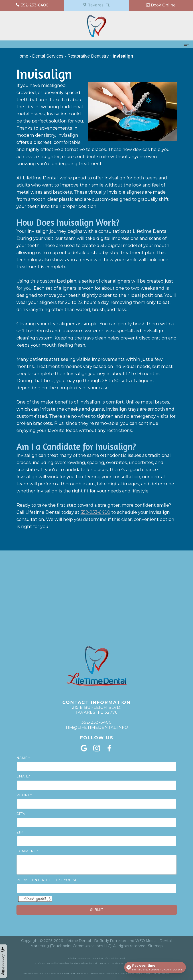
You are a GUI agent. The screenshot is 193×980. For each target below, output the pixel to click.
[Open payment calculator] (155, 967)
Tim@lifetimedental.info (97, 727)
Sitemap (155, 946)
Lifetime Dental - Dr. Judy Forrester (95, 941)
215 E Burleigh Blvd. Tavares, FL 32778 (97, 710)
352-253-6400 (95, 512)
